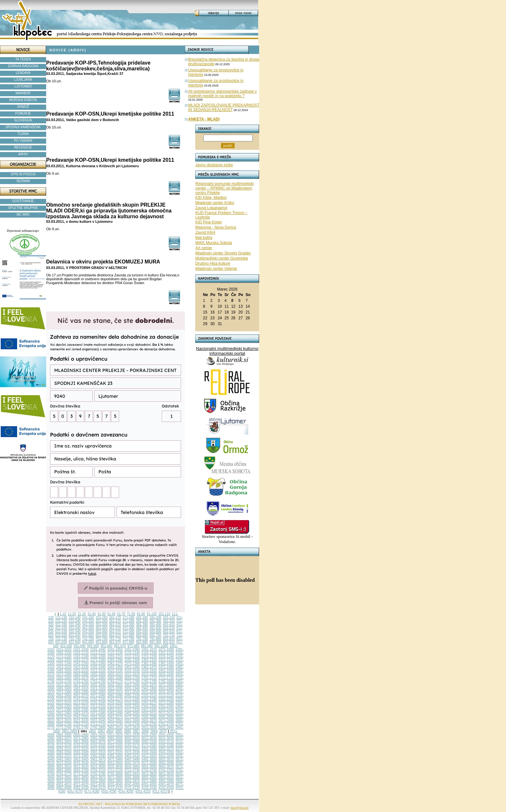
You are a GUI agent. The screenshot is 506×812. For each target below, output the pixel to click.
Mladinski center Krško (215, 203)
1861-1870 (149, 685)
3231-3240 (115, 749)
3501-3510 (166, 760)
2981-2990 (98, 738)
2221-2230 (81, 703)
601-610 (169, 632)
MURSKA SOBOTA (23, 100)
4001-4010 (64, 784)
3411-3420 (149, 756)
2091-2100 (132, 696)
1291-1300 (132, 660)
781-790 (142, 639)
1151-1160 (166, 653)
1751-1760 (98, 681)
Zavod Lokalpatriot (211, 208)
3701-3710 (98, 770)
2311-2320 (98, 706)
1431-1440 (98, 667)
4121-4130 (132, 788)
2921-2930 (132, 735)
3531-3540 (81, 763)
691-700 (155, 635)
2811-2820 (132, 728)
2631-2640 (98, 720)
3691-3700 (81, 770)
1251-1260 (64, 660)
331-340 (75, 625)
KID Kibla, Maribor (211, 198)
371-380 (129, 625)
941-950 (93, 646)
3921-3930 (64, 781)
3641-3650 (132, 767)
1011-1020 (64, 649)
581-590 (142, 632)
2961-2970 (64, 738)
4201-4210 (143, 791)
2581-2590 (149, 717)
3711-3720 (115, 770)
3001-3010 (132, 738)
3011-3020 (149, 738)
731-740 (75, 639)
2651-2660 (132, 720)
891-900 (155, 642)
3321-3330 (132, 752)
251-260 (101, 621)
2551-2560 (98, 717)
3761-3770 (64, 774)
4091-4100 (81, 788)
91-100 (152, 614)
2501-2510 (149, 713)
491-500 (155, 628)
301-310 (169, 621)
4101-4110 (98, 788)
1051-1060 (132, 649)
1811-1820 (64, 685)
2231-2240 (98, 703)
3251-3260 (149, 749)
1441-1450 (115, 667)
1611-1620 (132, 674)
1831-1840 (98, 685)
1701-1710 (149, 678)
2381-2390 (81, 710)
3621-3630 (98, 767)
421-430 (61, 628)
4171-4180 (92, 791)
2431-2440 (166, 710)
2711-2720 (98, 724)
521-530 (61, 632)
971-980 (133, 646)
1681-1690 (115, 678)
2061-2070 (81, 696)
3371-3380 (81, 756)
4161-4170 (75, 791)
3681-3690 (64, 770)
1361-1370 (115, 664)
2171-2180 (132, 699)
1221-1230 (149, 657)
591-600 (155, 632)
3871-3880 (115, 777)
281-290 (142, 621)
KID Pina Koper (209, 222)
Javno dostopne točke (214, 165)
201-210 (169, 617)
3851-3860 (81, 777)
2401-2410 (115, 710)
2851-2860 (70, 731)
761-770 (115, 639)
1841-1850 (115, 685)
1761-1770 (115, 681)
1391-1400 (166, 664)
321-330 (61, 625)
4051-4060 (149, 784)
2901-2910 (98, 735)
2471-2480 (98, 713)
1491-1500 (64, 671)
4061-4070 (166, 784)
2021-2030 (149, 692)
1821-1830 (81, 685)
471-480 (129, 628)
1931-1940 (132, 689)
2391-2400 (98, 710)
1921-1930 (115, 689)
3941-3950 (98, 781)
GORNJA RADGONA (23, 66)
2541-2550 (81, 717)
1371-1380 (132, 664)
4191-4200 (126, 791)
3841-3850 (64, 777)
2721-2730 (115, 724)
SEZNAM (23, 181)
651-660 (101, 635)
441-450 (88, 628)
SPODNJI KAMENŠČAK (23, 127)
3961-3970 (132, 781)
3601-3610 (64, 767)
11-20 (72, 614)
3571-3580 (149, 763)
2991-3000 (115, 738)
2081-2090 (115, 696)
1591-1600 (98, 674)
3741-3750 (166, 770)
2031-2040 (166, 692)
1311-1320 (166, 660)
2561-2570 (115, 717)
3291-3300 (81, 752)
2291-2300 (64, 706)
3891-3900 (149, 777)
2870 (163, 731)
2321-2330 (115, 706)
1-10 (63, 614)
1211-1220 (132, 657)
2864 (110, 731)
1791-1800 (166, 681)
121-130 (61, 617)
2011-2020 (132, 692)
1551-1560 (166, 671)
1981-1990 (81, 692)
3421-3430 (166, 756)
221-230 (61, 621)
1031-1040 (98, 649)
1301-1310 (149, 660)
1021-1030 (81, 649)
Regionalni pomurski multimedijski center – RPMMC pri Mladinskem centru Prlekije (224, 188)
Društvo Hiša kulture (213, 263)
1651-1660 (64, 678)
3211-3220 (81, 749)
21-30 (82, 614)
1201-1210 (115, 657)
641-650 (88, 635)
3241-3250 (132, 749)
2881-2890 (64, 735)
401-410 (169, 625)
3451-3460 (81, 760)
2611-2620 (64, 720)
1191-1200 (98, 657)
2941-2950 (166, 735)
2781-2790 (81, 728)
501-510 (169, 628)
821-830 (61, 642)
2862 (92, 731)
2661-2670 (149, 720)
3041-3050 (64, 742)
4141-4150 (166, 788)
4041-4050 (132, 784)
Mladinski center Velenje (216, 269)
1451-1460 (132, 667)
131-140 (75, 617)
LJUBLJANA (23, 80)
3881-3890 (132, 777)
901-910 (169, 642)
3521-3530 (64, 763)
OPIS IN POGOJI (23, 174)
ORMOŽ (23, 107)
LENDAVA (23, 73)
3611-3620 (81, 767)
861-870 (115, 642)
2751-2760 (166, 724)
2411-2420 (132, 710)
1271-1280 (98, 660)
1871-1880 (166, 685)
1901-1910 (81, 689)
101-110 (164, 614)
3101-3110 (166, 742)
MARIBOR (23, 93)
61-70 (121, 614)
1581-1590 (81, 674)
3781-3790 (98, 774)
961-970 (120, 646)
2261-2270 (149, 703)
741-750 (88, 639)
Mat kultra (204, 238)
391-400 (155, 625)
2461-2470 (81, 713)
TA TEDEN (23, 59)
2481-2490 (115, 713)
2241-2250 (115, 703)
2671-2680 (166, 720)
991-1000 (161, 646)
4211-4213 (160, 791)
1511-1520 (98, 671)
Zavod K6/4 (205, 232)
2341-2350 (149, 706)
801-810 (169, 639)
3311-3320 (115, 752)
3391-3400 (115, 756)
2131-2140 (64, 699)
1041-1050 (115, 649)
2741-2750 (149, 724)
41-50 (102, 614)
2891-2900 (81, 735)
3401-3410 (132, 756)
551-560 (101, 632)
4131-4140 (149, 788)
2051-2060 (64, 696)
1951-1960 (166, 689)
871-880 (129, 642)
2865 (119, 731)
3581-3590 (166, 763)
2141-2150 (81, 699)
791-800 (155, 639)
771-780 (129, 639)
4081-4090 (64, 788)
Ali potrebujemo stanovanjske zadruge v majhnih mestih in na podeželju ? (223, 94)
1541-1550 (149, 671)
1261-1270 (81, 660)
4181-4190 (109, 791)
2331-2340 (132, 706)
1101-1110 (81, 653)
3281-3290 (64, 752)
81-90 (141, 614)
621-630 (61, 635)
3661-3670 (166, 767)
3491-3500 (149, 760)
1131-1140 (132, 653)
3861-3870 (98, 777)
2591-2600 (166, 717)
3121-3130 (64, 745)
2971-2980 (81, 738)
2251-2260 (132, 703)
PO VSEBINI (23, 141)
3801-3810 (132, 774)
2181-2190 (149, 699)
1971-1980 (64, 692)
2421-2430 (149, 710)
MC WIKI (23, 215)
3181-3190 (166, 745)
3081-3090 (132, 742)
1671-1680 (98, 678)
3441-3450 (64, 760)
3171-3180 (149, 745)
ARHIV (23, 154)
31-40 (92, 614)
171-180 (129, 617)
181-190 (142, 617)
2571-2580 (132, 717)
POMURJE (23, 113)
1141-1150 (149, 653)
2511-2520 (166, 713)
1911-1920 (98, 689)
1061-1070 (149, 649)
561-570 (115, 632)
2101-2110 (149, 696)
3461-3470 (98, 760)
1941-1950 (149, 689)
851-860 (101, 642)
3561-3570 (132, 763)
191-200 (155, 617)
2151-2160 (98, 699)
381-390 (142, 625)
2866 (127, 731)
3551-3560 (115, 763)
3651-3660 (149, 767)
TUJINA (23, 134)
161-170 (115, 617)
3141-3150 (98, 745)
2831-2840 (166, 728)
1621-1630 (149, 674)
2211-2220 (64, 703)
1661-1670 (81, 678)
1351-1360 (98, 664)
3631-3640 (115, 767)
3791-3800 (115, 774)
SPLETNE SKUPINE (23, 208)
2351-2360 (166, 706)
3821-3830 (166, 774)
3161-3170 (132, 745)
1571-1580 (64, 674)
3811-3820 (149, 774)
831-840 (75, 642)
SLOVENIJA (23, 120)
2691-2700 (64, 724)
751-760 (101, 639)
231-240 (75, 621)
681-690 (142, 635)
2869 (154, 731)
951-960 (107, 646)
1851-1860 (132, 685)
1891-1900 (64, 689)
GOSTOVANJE (23, 201)
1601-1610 (115, 674)
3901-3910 (166, 777)
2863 (101, 731)
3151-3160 (115, 745)
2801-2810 (115, 728)
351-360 (101, 625)
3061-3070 (98, 742)
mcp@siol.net (240, 808)
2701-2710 (81, 724)
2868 (145, 731)
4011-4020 (81, 784)
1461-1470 (149, 667)
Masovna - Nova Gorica (216, 227)
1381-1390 (149, 664)
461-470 (115, 628)
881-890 (142, 642)
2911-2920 (115, 735)
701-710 (169, 635)
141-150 (88, 617)
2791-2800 (98, 728)
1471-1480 (166, 667)
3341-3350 (166, 752)
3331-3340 (149, 752)
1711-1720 (166, 678)
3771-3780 (81, 774)
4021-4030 (98, 784)
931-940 (80, 646)
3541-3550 (98, 763)
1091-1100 (64, 653)
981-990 (147, 646)
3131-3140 (81, 745)
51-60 (111, 614)
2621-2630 (81, 720)
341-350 (88, 625)
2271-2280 (166, 703)
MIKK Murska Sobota (213, 243)
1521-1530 (115, 671)
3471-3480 (115, 760)
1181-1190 (81, 657)
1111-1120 (98, 653)
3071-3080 (115, 742)
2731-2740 (132, 724)
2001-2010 (115, 692)
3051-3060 (81, 742)
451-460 (101, 628)
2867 (136, 731)
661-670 (115, 635)
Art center (204, 248)
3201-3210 (64, 749)
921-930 (66, 646)
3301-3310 (98, 752)
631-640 (75, 635)
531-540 (75, 632)
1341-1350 (81, 664)
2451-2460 (64, 713)
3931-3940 (81, 781)
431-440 (75, 628)
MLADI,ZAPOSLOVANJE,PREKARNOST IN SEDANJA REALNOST (224, 108)
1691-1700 (132, 678)
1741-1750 (81, 681)
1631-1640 (166, 674)
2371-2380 (64, 710)
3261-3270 (166, 749)
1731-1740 (64, 681)
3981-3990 (166, 781)
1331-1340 (64, 664)
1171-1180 (64, 657)
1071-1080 (166, 649)
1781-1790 (149, 681)
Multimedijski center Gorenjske (222, 258)
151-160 (101, 617)
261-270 (115, 621)
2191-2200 (166, 699)
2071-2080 (98, 696)
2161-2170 (115, 699)
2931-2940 (149, 735)
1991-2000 (98, 692)
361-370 (115, 625)
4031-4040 (115, 784)
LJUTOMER (23, 86)
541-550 (88, 632)
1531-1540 (132, 671)
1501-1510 (81, 671)
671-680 (129, 635)
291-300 (155, 621)
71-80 (131, 614)
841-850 (88, 642)
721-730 (61, 639)
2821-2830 (149, 728)
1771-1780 (132, 681)
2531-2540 (64, 717)
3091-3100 (149, 742)
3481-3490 (132, 760)
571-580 (129, 632)
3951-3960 (115, 781)
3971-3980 (149, 781)
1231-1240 (166, 657)
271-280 (129, 621)
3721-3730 (132, 770)
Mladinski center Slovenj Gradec (223, 253)
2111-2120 (166, 696)
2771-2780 (64, 728)
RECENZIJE (23, 147)
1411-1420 (64, 667)
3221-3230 (98, 749)
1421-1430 (81, 667)
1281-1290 (115, 660)
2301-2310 (81, 706)
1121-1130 (115, 653)
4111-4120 (115, 788)
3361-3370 (64, 756)
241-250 (88, 621)
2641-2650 (115, 720)
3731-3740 (149, 770)
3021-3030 (166, 738)
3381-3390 (98, 756)
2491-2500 (132, 713)
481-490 (142, 628)
